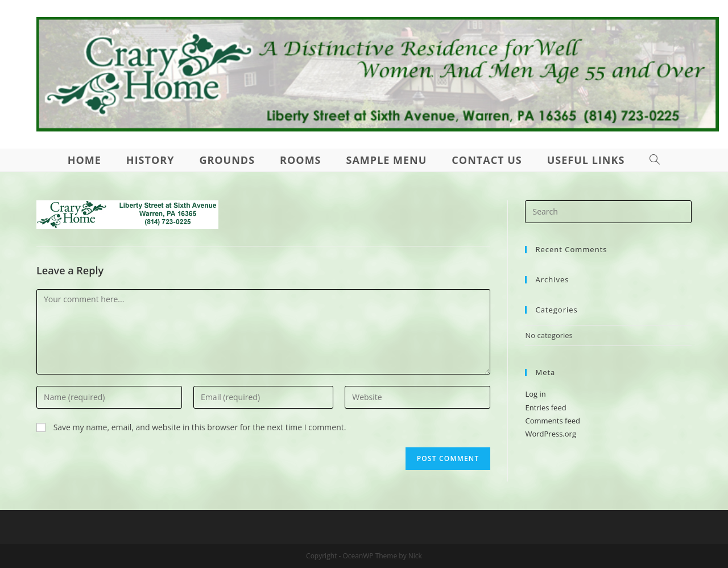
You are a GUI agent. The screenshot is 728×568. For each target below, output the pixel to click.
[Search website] (655, 160)
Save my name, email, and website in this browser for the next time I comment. (200, 427)
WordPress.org (551, 434)
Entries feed (545, 408)
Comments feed (552, 421)
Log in (535, 394)
